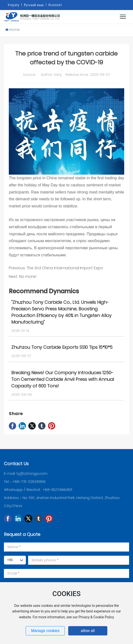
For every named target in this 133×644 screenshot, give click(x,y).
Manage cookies (45, 631)
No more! (28, 277)
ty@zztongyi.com (32, 473)
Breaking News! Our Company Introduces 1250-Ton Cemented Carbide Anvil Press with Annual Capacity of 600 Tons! (63, 379)
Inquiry (14, 5)
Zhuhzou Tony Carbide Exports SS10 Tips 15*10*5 (62, 347)
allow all (88, 631)
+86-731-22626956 (29, 481)
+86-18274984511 (57, 490)
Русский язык (34, 5)
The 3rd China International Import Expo (65, 268)
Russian (55, 5)
